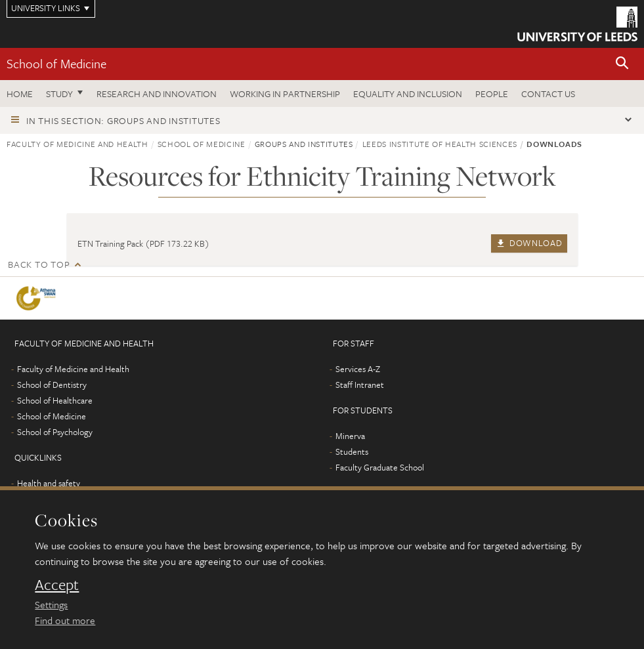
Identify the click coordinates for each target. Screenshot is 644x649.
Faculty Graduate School (380, 467)
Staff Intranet (360, 385)
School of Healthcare (55, 400)
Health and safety (49, 483)
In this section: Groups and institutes (123, 120)
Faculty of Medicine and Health (77, 144)
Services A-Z (358, 369)
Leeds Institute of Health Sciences (440, 144)
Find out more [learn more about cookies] (65, 620)
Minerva (350, 436)
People (492, 94)
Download (529, 243)
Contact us (548, 94)
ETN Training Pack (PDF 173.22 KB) (143, 243)
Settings (51, 604)
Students (352, 451)
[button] (622, 64)
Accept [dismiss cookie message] (57, 585)
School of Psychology (55, 432)
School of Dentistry (52, 385)
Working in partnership (285, 94)
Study (59, 94)
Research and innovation (157, 94)
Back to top (39, 264)
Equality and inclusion (408, 94)
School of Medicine (56, 63)
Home (20, 94)
